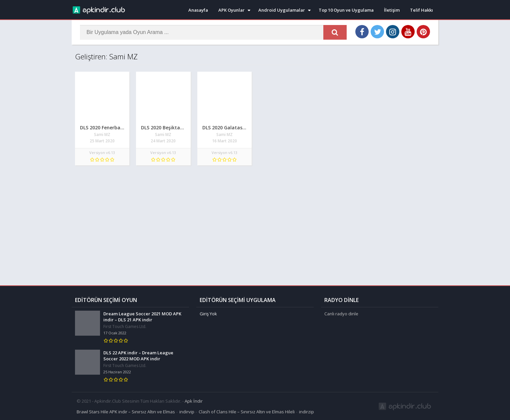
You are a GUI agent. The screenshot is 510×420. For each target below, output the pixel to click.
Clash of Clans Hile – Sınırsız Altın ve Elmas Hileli (247, 411)
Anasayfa (198, 10)
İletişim (392, 10)
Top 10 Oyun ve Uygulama (346, 10)
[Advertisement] (255, 222)
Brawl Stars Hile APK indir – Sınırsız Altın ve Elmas (126, 411)
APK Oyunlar (231, 10)
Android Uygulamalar (282, 10)
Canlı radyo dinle (341, 313)
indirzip (306, 411)
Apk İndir (194, 401)
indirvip (187, 411)
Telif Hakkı (421, 10)
